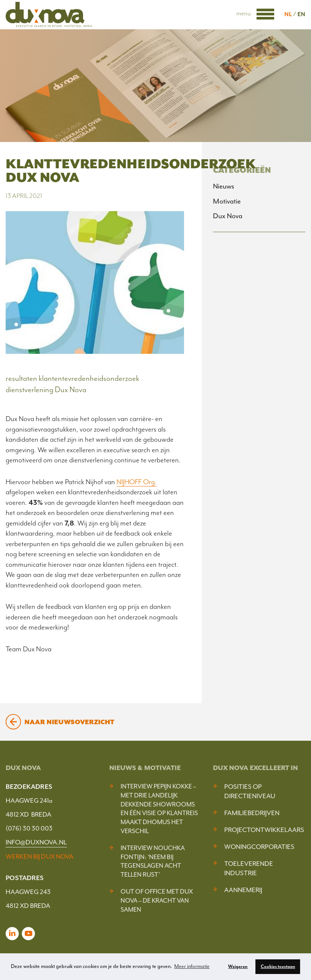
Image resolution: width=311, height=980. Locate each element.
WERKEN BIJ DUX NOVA (40, 856)
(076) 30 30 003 (29, 828)
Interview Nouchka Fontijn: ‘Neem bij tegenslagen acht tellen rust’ (153, 861)
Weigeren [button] (238, 966)
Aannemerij (243, 890)
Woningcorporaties (259, 847)
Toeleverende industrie (249, 868)
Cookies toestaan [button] (278, 966)
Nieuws (223, 186)
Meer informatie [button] (192, 966)
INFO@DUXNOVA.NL (36, 842)
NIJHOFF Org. (137, 482)
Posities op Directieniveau (250, 791)
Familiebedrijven (252, 813)
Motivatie (227, 201)
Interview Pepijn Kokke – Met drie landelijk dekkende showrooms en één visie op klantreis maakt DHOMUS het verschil (159, 809)
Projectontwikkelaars (264, 830)
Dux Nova (228, 216)
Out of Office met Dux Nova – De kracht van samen (157, 901)
